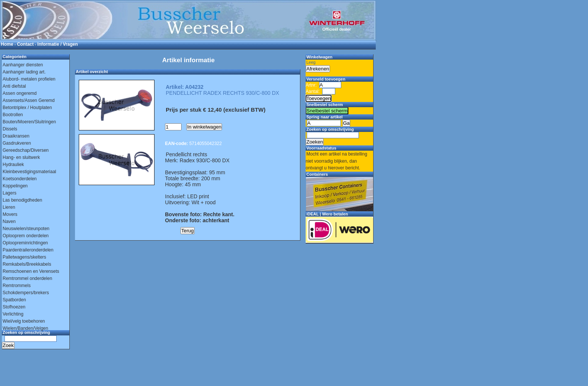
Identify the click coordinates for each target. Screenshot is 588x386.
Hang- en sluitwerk (21, 157)
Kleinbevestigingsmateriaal (29, 172)
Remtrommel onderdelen (27, 278)
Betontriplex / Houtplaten (27, 108)
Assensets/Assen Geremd (29, 100)
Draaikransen (16, 136)
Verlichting (13, 314)
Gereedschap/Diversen (26, 150)
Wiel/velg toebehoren (24, 321)
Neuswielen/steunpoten (26, 229)
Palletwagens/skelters (24, 257)
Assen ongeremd (20, 93)
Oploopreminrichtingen (25, 243)
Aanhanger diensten (23, 65)
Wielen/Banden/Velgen (25, 328)
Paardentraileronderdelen (28, 250)
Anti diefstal (14, 86)
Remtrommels (17, 286)
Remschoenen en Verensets (31, 271)
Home (7, 44)
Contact (25, 44)
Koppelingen (15, 186)
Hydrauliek (13, 165)
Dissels (10, 129)
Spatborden (14, 300)
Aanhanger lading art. (24, 72)
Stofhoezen (14, 307)
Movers (10, 214)
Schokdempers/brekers (26, 293)
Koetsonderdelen (20, 179)
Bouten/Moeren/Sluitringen (29, 122)
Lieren (9, 207)
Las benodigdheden (22, 200)
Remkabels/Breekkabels (27, 264)
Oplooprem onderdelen (26, 236)
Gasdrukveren (17, 143)
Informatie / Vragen (58, 44)
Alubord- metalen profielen (29, 79)
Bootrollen (13, 115)
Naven (9, 221)
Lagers (10, 193)
